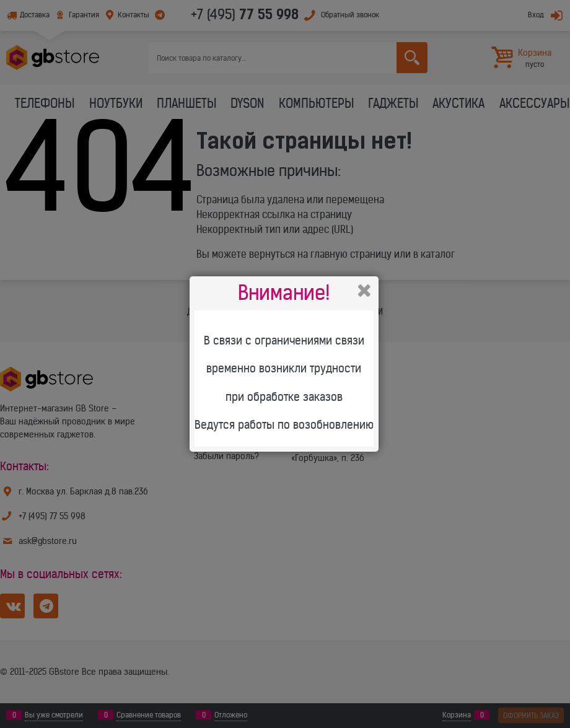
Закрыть (364, 291)
